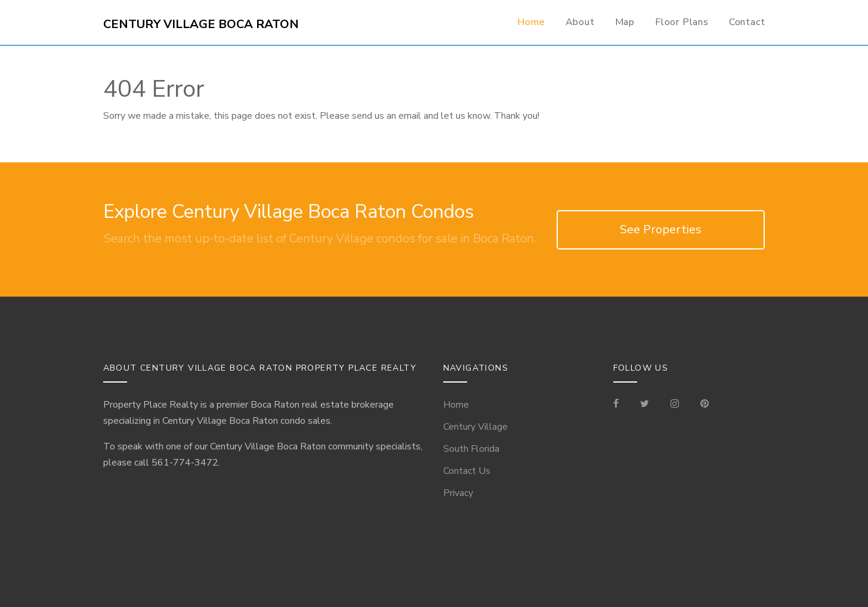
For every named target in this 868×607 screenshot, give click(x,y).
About (580, 22)
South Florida (471, 449)
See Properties (661, 229)
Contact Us (467, 471)
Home (531, 22)
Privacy (458, 493)
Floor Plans (682, 22)
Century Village (475, 427)
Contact (747, 22)
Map (625, 22)
